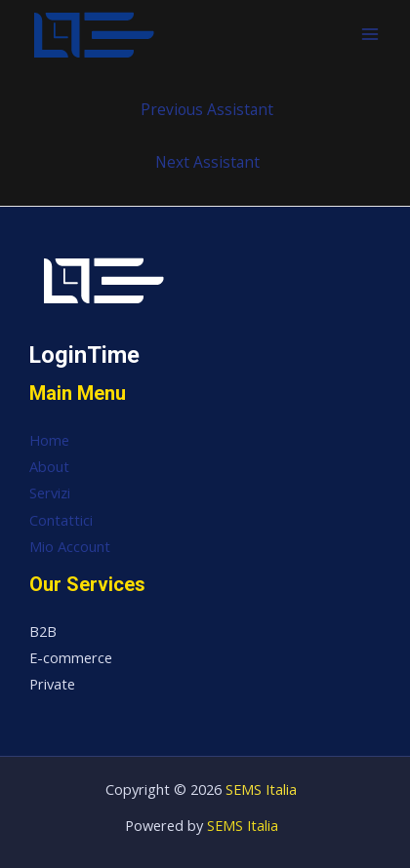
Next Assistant (207, 162)
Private (52, 684)
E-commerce (71, 657)
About (49, 466)
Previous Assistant (207, 109)
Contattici (61, 520)
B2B (43, 631)
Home (49, 440)
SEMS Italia (261, 789)
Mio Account (70, 546)
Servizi (50, 493)
